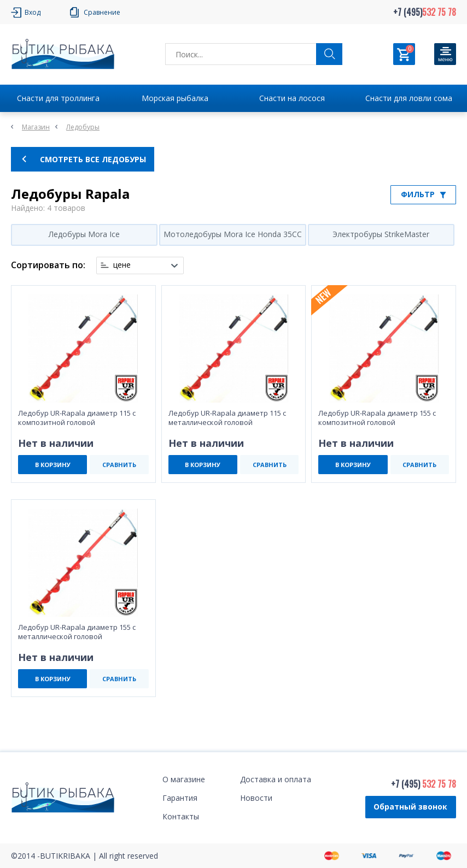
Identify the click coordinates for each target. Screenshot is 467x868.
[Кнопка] (445, 54)
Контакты (181, 816)
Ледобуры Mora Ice (84, 234)
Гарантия (180, 798)
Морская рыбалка (175, 98)
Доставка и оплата (276, 779)
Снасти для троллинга (58, 98)
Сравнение (102, 12)
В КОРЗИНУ (53, 465)
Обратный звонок (410, 807)
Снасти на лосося (292, 98)
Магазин (36, 127)
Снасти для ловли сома (409, 98)
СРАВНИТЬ (119, 465)
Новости (256, 798)
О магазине (184, 779)
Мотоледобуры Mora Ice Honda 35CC (233, 234)
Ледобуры (83, 127)
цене (122, 265)
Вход (33, 12)
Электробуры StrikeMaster (381, 234)
